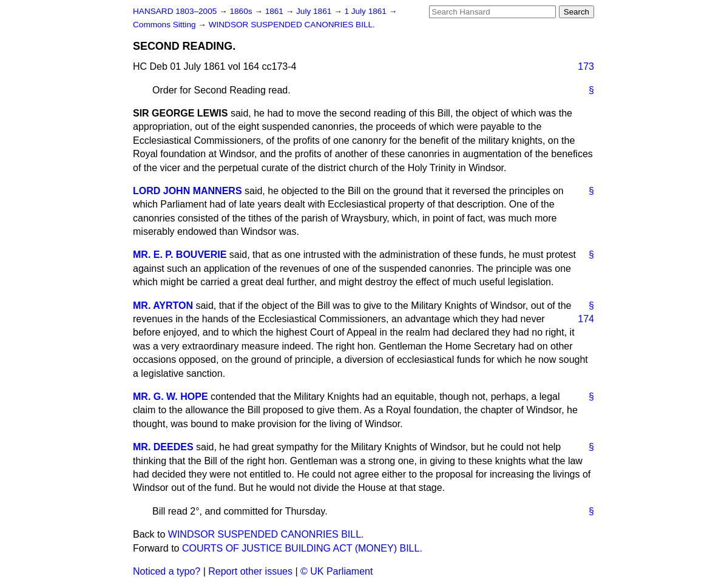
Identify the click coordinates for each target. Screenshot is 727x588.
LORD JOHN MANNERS (188, 191)
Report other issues (250, 571)
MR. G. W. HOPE (171, 397)
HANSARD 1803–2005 (175, 11)
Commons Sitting (165, 25)
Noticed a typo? (167, 571)
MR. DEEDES (163, 447)
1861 (276, 11)
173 (586, 66)
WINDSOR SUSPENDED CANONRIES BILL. (292, 25)
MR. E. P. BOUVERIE (180, 255)
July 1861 (315, 11)
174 (586, 319)
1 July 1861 (366, 11)
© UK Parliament (336, 571)
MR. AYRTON (163, 306)
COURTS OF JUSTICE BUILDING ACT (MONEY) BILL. (302, 548)
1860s (242, 11)
